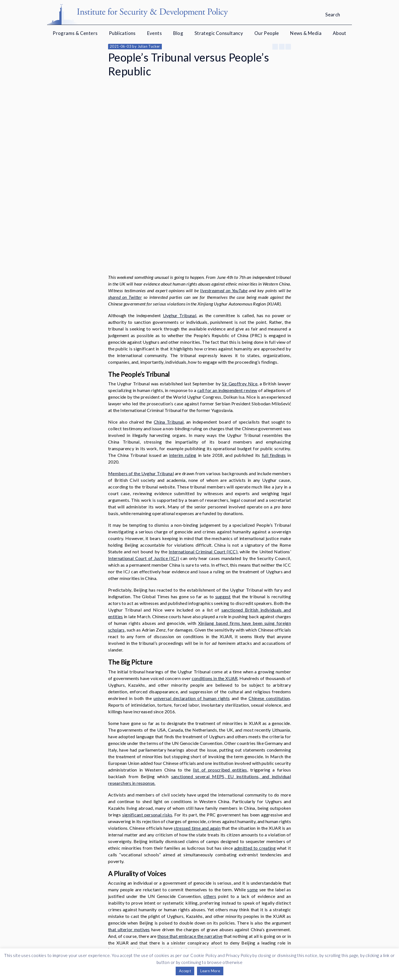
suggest (223, 516)
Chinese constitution (269, 618)
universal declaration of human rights (192, 618)
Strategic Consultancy (219, 33)
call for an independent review (227, 310)
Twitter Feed (271, 932)
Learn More (210, 971)
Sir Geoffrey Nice (240, 303)
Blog (178, 33)
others (210, 816)
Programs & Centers (75, 33)
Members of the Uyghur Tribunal (141, 393)
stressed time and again (197, 748)
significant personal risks (147, 734)
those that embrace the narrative (190, 856)
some (252, 809)
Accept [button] (185, 971)
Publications (122, 33)
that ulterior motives (129, 849)
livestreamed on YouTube (224, 210)
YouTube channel (232, 932)
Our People (267, 33)
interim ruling (183, 375)
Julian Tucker (149, 46)
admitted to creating (255, 768)
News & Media (306, 33)
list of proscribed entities (220, 689)
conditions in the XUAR (215, 598)
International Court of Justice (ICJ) (144, 478)
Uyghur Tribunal (180, 235)
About (340, 33)
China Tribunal (169, 341)
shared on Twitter (125, 217)
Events (154, 33)
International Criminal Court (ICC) (203, 471)
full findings (274, 375)
